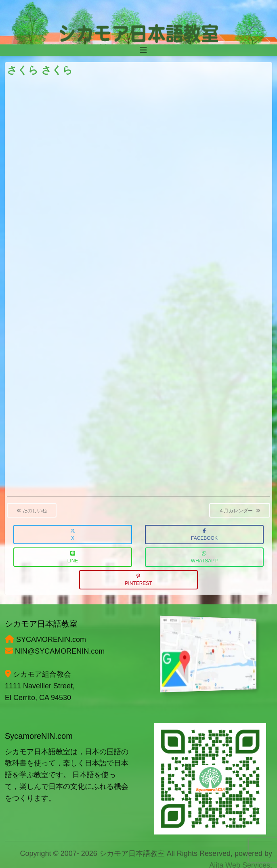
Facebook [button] (204, 535)
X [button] (73, 535)
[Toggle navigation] (143, 50)
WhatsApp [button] (204, 557)
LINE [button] (73, 557)
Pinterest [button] (138, 580)
